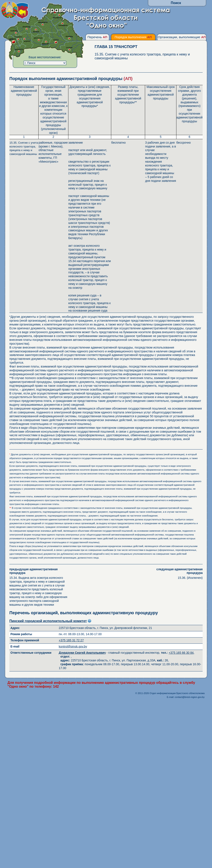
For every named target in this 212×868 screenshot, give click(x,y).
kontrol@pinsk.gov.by (73, 646)
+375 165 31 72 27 (71, 640)
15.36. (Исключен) (174, 574)
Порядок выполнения (133, 37)
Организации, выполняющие (182, 37)
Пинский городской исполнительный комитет (48, 621)
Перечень (97, 37)
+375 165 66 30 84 (181, 653)
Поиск (176, 3)
